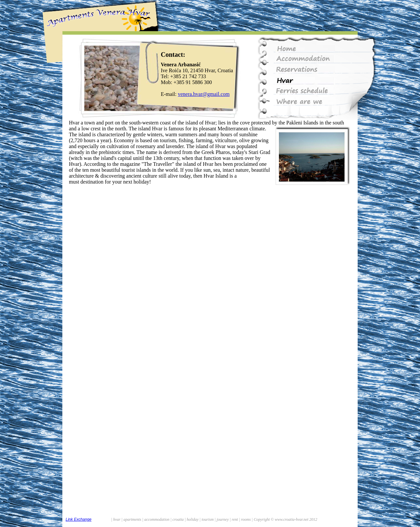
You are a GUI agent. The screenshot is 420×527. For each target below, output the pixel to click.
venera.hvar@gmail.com (204, 94)
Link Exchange (79, 519)
